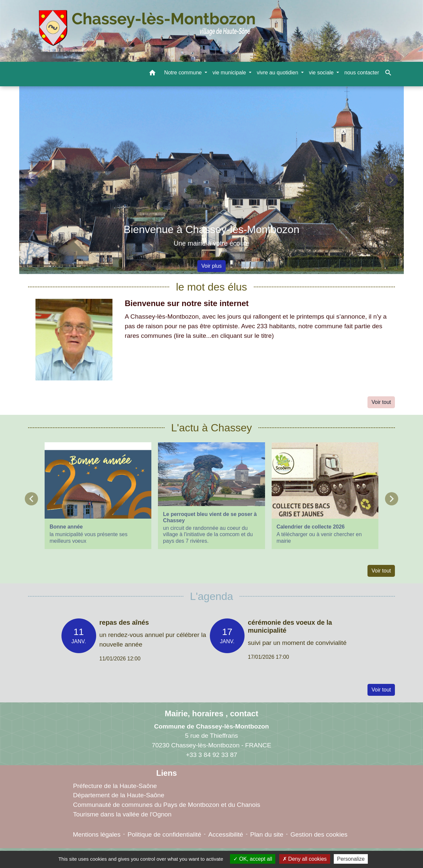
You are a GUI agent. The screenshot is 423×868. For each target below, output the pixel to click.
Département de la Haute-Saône (119, 795)
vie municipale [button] (230, 73)
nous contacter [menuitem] (362, 73)
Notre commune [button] (184, 73)
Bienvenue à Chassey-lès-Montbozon (211, 229)
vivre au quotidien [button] (278, 73)
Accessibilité (226, 834)
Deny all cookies (305, 859)
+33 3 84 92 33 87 (211, 755)
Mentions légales (97, 834)
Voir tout (381, 402)
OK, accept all (253, 859)
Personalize (351, 859)
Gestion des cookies (319, 834)
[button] (152, 74)
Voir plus (211, 266)
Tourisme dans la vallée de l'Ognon (122, 814)
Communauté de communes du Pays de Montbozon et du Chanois (167, 805)
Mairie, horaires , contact (212, 713)
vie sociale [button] (322, 73)
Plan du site (267, 834)
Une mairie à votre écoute (211, 243)
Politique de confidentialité (164, 834)
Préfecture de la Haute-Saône (115, 786)
